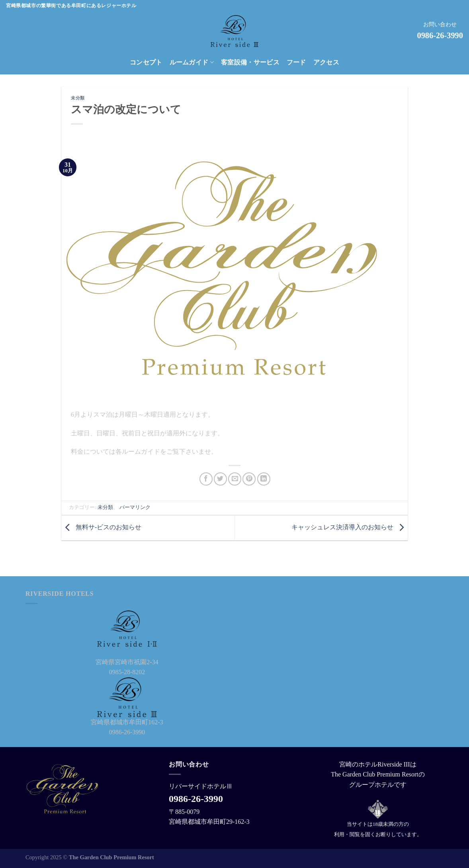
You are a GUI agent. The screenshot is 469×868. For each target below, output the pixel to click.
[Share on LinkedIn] (264, 479)
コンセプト (146, 62)
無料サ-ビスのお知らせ (101, 527)
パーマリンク (135, 507)
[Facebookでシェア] (206, 479)
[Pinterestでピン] (249, 479)
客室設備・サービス (250, 62)
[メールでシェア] (235, 479)
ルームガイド (192, 62)
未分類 (78, 98)
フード (296, 62)
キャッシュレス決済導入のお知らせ (350, 527)
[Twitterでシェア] (220, 479)
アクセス (326, 62)
